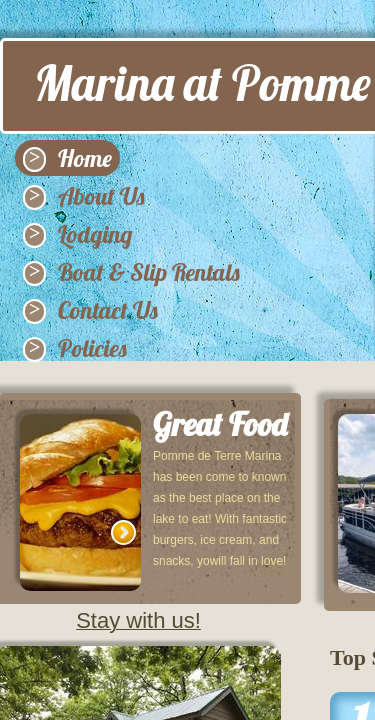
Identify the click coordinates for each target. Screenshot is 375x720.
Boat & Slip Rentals (149, 272)
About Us (101, 196)
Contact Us (108, 310)
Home (85, 158)
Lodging (95, 234)
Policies (92, 348)
